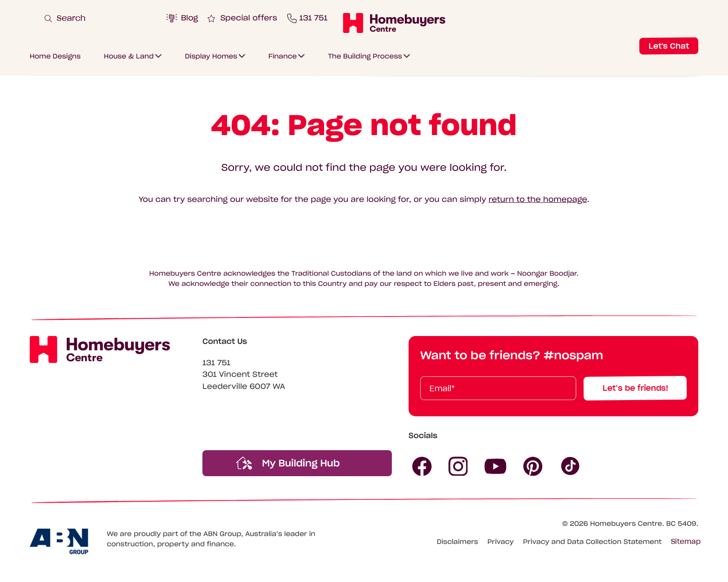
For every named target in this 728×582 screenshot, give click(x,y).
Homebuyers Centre (626, 524)
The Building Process (365, 56)
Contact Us (225, 342)
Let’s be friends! (635, 388)
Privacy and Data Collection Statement (592, 542)
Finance (283, 56)
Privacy (501, 542)
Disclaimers (458, 542)
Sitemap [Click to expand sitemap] (686, 542)
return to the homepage (538, 200)
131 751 (217, 363)
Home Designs (55, 56)
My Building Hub (288, 463)
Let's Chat (669, 45)
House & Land (129, 56)
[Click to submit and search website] (412, 17)
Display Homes (211, 56)
